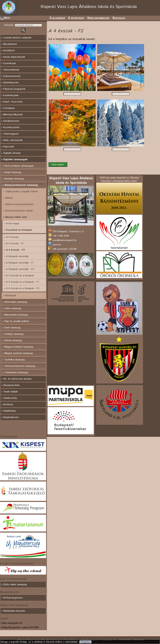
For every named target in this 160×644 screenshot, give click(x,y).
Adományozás (11, 83)
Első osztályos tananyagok (19, 166)
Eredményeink (11, 95)
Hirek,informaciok (98, 18)
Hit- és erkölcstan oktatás (17, 379)
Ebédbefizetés (11, 121)
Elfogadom (85, 642)
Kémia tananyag (13, 340)
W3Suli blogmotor (13, 598)
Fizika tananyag (13, 308)
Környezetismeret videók (19, 211)
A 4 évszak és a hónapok (20, 276)
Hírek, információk (13, 140)
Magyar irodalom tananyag (19, 347)
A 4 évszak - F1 (15, 244)
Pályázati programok (14, 89)
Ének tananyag (12, 328)
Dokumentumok (12, 76)
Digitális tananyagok (15, 159)
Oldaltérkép (9, 411)
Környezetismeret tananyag (21, 185)
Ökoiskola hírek (11, 385)
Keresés (9, 25)
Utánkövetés (10, 398)
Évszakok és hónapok (19, 230)
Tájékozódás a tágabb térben (21, 192)
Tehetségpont (11, 134)
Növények (11, 296)
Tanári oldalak (10, 392)
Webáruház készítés (14, 611)
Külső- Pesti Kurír (13, 102)
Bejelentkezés (11, 417)
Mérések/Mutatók (13, 115)
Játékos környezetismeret (19, 204)
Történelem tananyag (16, 372)
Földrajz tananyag (14, 334)
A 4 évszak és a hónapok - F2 (23, 288)
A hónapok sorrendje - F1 (20, 263)
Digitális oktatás (12, 153)
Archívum (8, 405)
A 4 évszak (12, 237)
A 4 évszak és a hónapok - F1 (22, 282)
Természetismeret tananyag (20, 366)
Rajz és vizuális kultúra (17, 321)
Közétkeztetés (11, 127)
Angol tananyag (13, 172)
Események (10, 63)
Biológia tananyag (14, 179)
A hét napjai (12, 224)
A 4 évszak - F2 (15, 250)
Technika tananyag (14, 360)
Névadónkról (10, 44)
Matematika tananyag (16, 315)
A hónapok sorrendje (17, 256)
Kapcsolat (119, 18)
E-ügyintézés (76, 18)
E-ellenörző (57, 18)
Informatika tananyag (16, 302)
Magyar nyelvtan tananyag (19, 353)
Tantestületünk (11, 70)
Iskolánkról (9, 51)
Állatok (9, 198)
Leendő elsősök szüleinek (17, 38)
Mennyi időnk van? (16, 217)
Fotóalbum (9, 108)
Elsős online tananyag (15, 585)
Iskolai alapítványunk (14, 57)
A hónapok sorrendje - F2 (20, 269)
